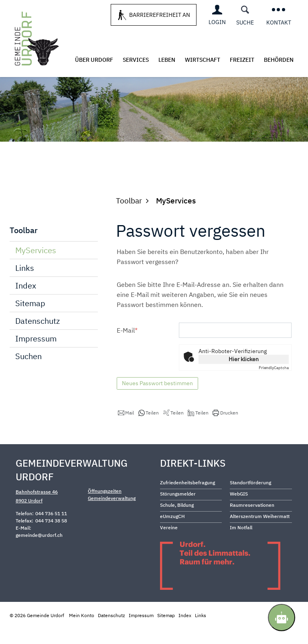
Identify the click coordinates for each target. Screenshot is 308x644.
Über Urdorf (94, 60)
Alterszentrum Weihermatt (260, 532)
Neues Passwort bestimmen (157, 399)
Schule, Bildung (177, 521)
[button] (126, 429)
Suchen (28, 372)
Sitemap (30, 319)
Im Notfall (241, 543)
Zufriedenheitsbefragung (187, 498)
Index (26, 301)
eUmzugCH (172, 532)
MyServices (57, 266)
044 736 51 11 (51, 529)
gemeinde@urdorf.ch (39, 551)
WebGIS (239, 509)
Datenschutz (37, 336)
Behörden (279, 60)
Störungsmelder (178, 509)
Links (25, 283)
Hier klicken (244, 375)
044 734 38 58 (51, 536)
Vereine (169, 543)
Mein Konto (82, 631)
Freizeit (242, 60)
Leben (167, 60)
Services (136, 60)
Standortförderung (250, 498)
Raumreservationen (252, 521)
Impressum (36, 354)
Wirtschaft (203, 60)
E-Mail (127, 346)
